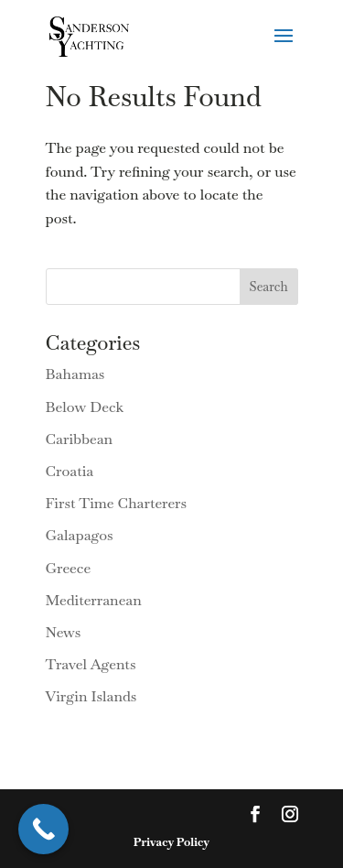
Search (269, 287)
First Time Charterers (117, 503)
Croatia (70, 471)
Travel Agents (91, 664)
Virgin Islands (91, 696)
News (64, 632)
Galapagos (80, 535)
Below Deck (85, 407)
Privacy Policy (171, 842)
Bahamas (75, 374)
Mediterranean (94, 600)
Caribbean (80, 439)
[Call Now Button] (43, 829)
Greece (69, 568)
